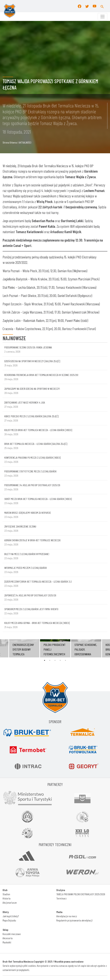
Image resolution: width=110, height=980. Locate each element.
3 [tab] (55, 660)
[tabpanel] (55, 648)
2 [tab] (50, 660)
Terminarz (61, 898)
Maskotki (7, 942)
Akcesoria (8, 938)
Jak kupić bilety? (11, 916)
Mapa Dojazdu (9, 920)
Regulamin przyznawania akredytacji (74, 920)
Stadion (6, 894)
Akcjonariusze (10, 902)
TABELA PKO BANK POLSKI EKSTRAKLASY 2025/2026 (81, 894)
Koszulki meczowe (12, 934)
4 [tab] (60, 660)
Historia (7, 898)
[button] (102, 6)
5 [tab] (65, 660)
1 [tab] (45, 660)
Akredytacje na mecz (67, 916)
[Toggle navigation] (103, 17)
